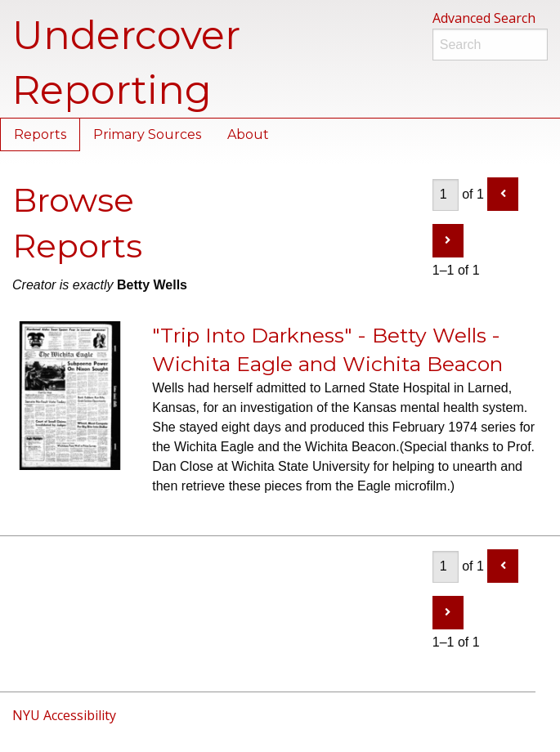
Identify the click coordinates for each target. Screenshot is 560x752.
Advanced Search (484, 18)
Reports (40, 134)
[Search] (490, 45)
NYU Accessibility (64, 715)
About (248, 134)
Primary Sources (147, 134)
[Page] (446, 195)
